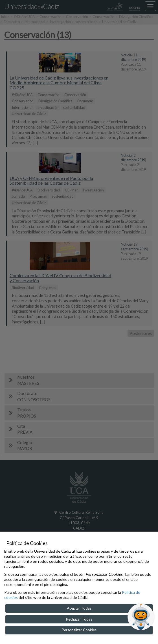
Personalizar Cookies (79, 630)
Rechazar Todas (79, 619)
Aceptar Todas (79, 608)
